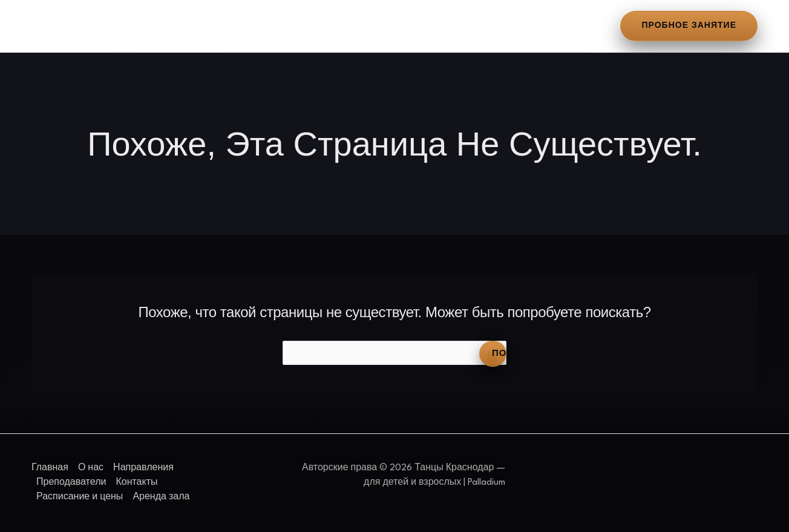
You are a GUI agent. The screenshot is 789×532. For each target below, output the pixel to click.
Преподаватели (270, 26)
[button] (689, 26)
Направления (179, 26)
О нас (113, 26)
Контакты (353, 26)
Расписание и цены (446, 26)
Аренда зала (545, 26)
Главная (58, 26)
